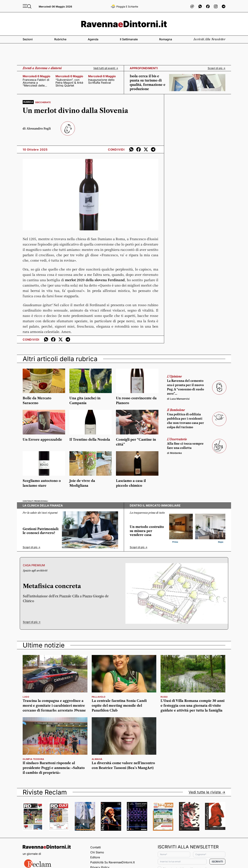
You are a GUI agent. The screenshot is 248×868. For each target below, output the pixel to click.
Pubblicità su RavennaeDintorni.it (112, 862)
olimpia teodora (33, 759)
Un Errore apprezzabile (42, 440)
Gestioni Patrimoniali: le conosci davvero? (41, 531)
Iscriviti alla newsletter (209, 39)
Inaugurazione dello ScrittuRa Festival (101, 81)
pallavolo (99, 697)
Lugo (26, 697)
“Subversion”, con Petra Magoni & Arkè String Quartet (69, 83)
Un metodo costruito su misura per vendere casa (147, 531)
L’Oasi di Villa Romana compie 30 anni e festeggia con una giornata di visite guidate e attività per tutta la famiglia (193, 706)
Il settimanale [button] (129, 39)
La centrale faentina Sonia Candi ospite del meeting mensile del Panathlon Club (119, 706)
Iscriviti (217, 861)
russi (164, 697)
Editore (95, 857)
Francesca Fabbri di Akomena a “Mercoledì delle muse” (36, 83)
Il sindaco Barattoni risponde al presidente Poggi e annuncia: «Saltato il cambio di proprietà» (54, 768)
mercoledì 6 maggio (36, 76)
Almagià (97, 759)
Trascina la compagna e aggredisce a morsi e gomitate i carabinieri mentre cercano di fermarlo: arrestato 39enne (54, 706)
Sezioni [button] (28, 39)
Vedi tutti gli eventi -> (106, 68)
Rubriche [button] (60, 39)
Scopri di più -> (217, 68)
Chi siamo (97, 852)
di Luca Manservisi (178, 399)
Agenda (93, 39)
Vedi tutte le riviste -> (207, 792)
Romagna (166, 39)
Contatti (96, 847)
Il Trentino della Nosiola (90, 440)
